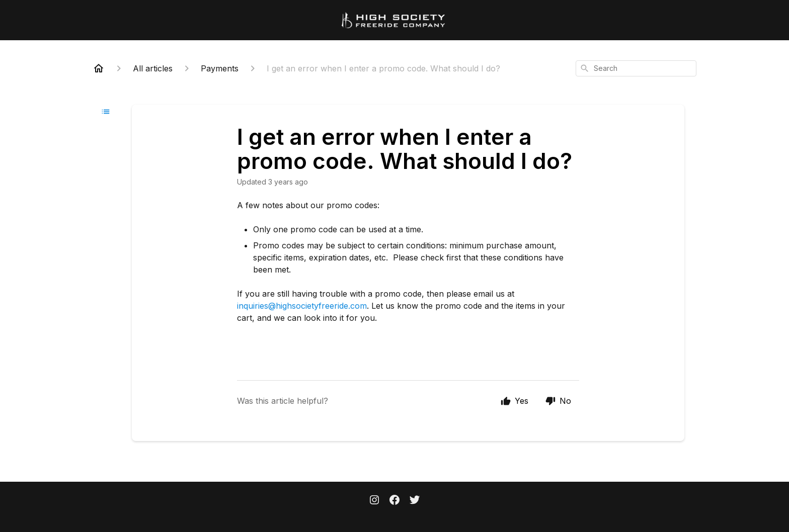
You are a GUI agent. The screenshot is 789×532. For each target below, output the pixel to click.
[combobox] (636, 68)
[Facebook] (395, 501)
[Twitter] (415, 501)
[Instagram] (374, 501)
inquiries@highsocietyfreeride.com (302, 306)
